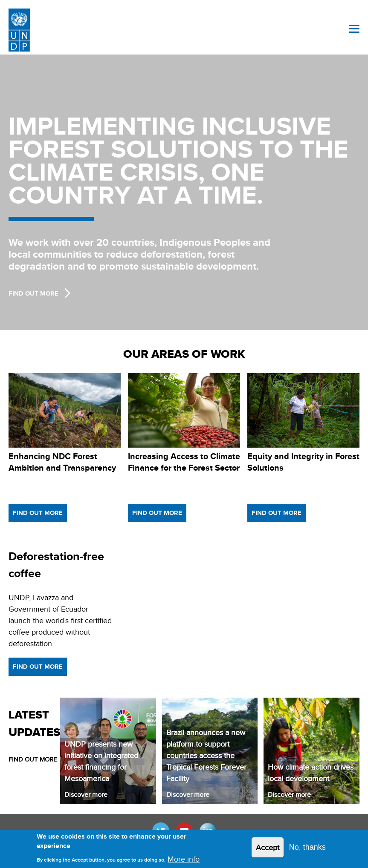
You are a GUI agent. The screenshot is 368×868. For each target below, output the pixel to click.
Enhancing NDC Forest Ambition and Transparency (62, 462)
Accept (268, 847)
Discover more (86, 795)
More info (184, 859)
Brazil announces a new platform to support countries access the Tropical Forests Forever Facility (206, 755)
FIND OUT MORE (33, 759)
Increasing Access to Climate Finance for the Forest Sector (184, 462)
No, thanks (307, 847)
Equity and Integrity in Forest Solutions (303, 462)
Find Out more (33, 293)
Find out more (38, 513)
